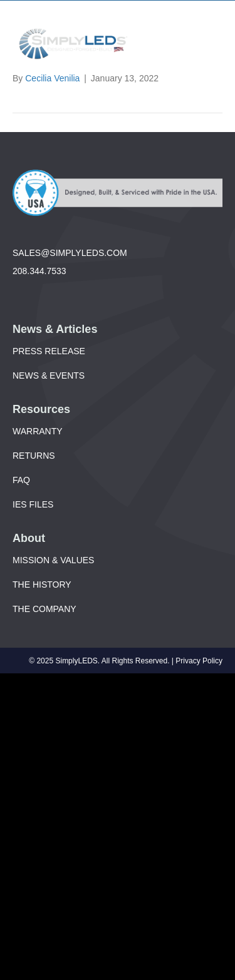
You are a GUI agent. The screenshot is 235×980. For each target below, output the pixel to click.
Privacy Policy (199, 661)
